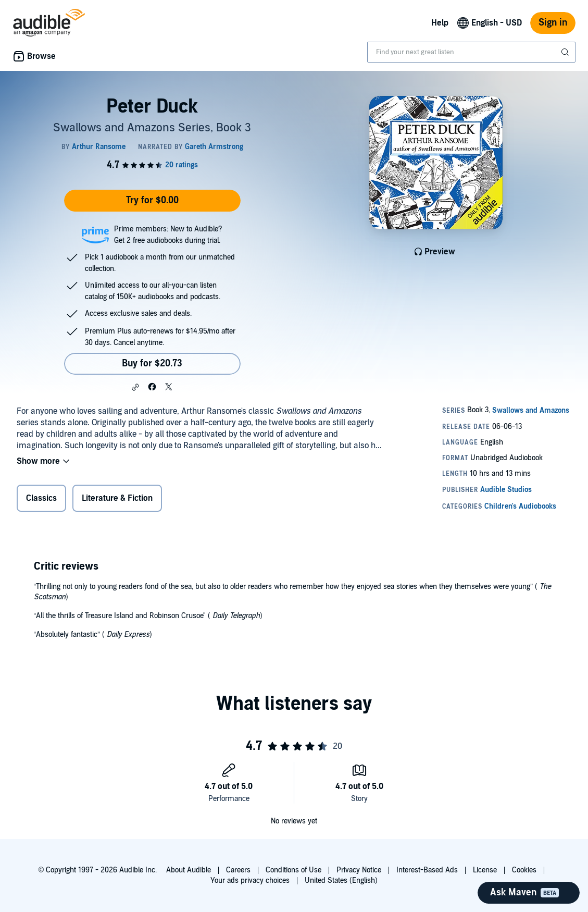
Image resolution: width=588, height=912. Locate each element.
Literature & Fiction (117, 498)
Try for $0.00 (152, 200)
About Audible (189, 870)
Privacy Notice (359, 870)
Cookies (524, 870)
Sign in (553, 23)
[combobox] (471, 52)
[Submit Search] (566, 52)
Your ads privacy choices (250, 880)
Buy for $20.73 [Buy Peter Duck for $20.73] (152, 363)
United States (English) (341, 880)
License (485, 870)
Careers (238, 870)
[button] (135, 387)
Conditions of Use (293, 870)
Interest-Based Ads (427, 870)
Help (440, 23)
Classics (41, 498)
